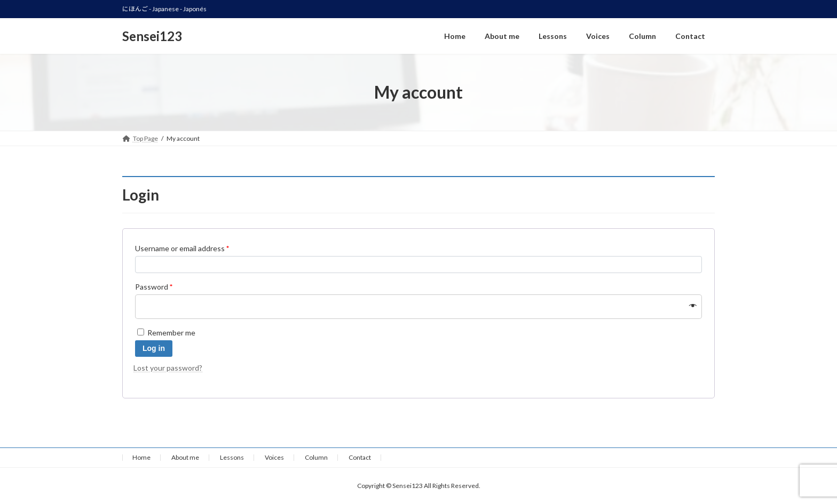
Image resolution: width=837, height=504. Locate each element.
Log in (154, 348)
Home (141, 457)
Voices (274, 457)
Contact (360, 457)
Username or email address (182, 248)
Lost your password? (168, 368)
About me (185, 457)
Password (154, 287)
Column (316, 457)
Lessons (232, 457)
